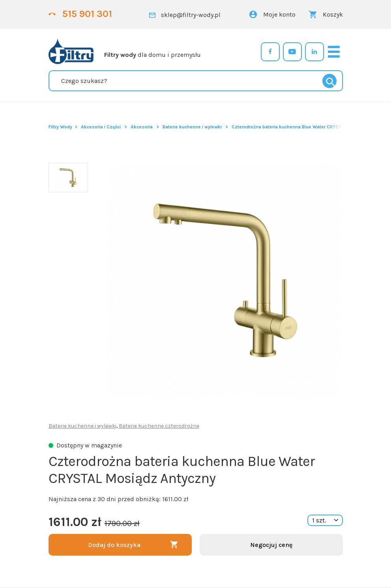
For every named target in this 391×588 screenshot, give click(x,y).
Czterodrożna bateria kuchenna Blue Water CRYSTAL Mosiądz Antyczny (310, 127)
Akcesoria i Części (101, 127)
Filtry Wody (60, 127)
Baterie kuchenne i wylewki (192, 127)
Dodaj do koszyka (114, 545)
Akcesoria (142, 127)
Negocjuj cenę (271, 545)
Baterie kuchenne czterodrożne (159, 426)
